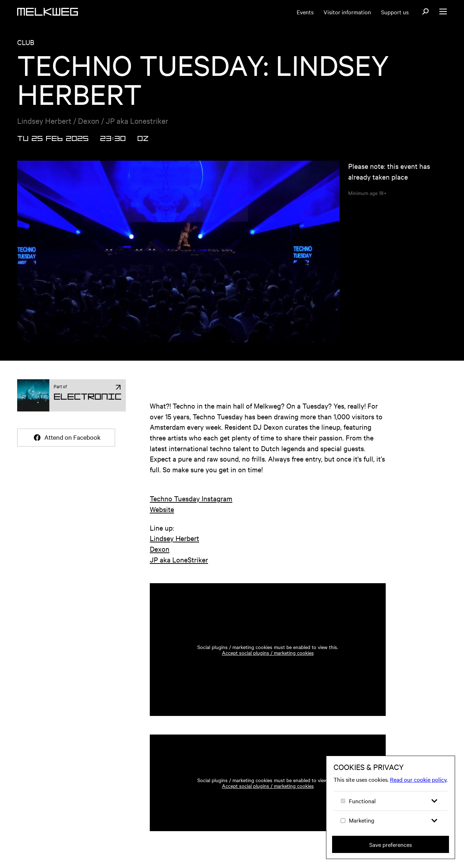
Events (305, 12)
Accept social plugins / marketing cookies (268, 653)
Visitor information (347, 12)
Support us (395, 12)
